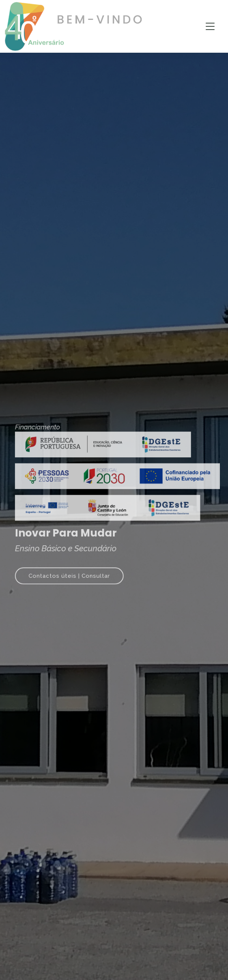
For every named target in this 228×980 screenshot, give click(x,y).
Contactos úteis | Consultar (73, 569)
